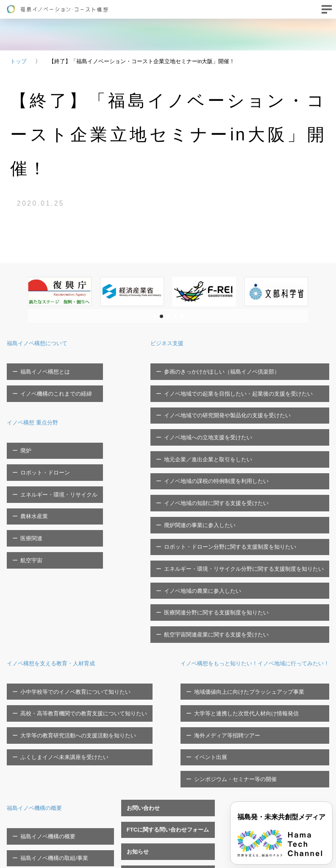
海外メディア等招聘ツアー (188, 601)
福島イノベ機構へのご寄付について (59, 702)
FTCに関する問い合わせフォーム (162, 660)
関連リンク (135, 727)
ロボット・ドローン (40, 442)
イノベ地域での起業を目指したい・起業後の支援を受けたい (244, 381)
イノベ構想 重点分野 (38, 405)
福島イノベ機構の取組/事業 (49, 689)
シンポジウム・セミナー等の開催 (196, 627)
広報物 (24, 715)
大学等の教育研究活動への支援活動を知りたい (73, 601)
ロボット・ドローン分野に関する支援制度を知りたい (236, 473)
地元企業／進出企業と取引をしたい (214, 420)
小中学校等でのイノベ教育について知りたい (70, 574)
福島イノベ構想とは (40, 367)
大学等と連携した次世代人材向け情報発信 (207, 588)
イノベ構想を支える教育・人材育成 (61, 550)
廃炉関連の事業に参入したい (205, 460)
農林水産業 (29, 468)
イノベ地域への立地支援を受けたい (214, 407)
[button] (155, 316)
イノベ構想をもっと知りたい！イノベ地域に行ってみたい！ (238, 550)
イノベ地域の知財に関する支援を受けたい (222, 447)
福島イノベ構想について (44, 343)
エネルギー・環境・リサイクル (54, 455)
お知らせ (132, 674)
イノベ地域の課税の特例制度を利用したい (222, 433)
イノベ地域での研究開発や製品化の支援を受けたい (233, 394)
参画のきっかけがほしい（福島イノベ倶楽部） (227, 367)
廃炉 (21, 429)
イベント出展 (171, 614)
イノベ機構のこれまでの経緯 (51, 381)
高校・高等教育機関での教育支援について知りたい (79, 588)
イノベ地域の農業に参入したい (208, 499)
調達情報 (132, 700)
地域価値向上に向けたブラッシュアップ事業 (210, 574)
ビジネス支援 (182, 343)
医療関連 (26, 482)
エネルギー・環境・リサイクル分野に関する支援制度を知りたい (249, 486)
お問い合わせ (138, 647)
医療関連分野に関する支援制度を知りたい (222, 512)
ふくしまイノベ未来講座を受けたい (59, 614)
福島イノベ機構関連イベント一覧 (162, 687)
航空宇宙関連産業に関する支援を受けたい (222, 526)
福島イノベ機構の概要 (41, 652)
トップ (18, 61)
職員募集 (132, 713)
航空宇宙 (26, 495)
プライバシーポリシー (43, 729)
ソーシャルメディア (40, 742)
